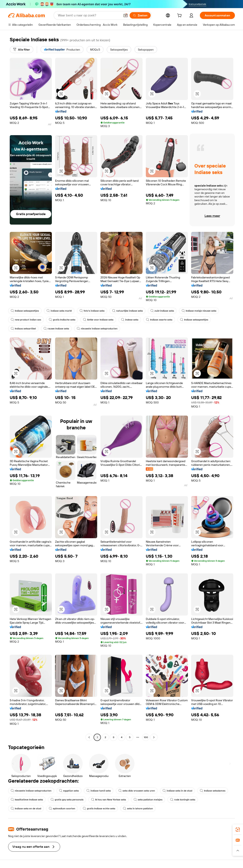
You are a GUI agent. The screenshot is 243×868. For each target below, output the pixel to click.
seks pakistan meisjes (148, 800)
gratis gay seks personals (67, 800)
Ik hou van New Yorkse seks (109, 800)
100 (146, 737)
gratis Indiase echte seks (99, 809)
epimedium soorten (62, 809)
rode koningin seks (183, 800)
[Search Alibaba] (89, 15)
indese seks (130, 320)
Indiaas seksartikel (23, 329)
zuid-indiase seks (162, 311)
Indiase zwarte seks (159, 320)
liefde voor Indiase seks (98, 320)
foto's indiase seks (92, 311)
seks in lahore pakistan (138, 809)
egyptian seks (69, 791)
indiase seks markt (59, 311)
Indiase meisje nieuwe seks (199, 311)
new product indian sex (26, 320)
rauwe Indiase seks (56, 329)
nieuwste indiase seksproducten (97, 329)
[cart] (180, 16)
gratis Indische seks (62, 320)
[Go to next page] (154, 737)
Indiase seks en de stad (26, 809)
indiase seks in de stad (177, 791)
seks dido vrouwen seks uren (137, 791)
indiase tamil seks (99, 791)
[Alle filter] (21, 50)
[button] (126, 15)
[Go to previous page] (89, 737)
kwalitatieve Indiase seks (27, 800)
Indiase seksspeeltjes (25, 311)
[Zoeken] (140, 15)
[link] (238, 830)
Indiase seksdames (213, 791)
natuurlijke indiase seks (127, 311)
